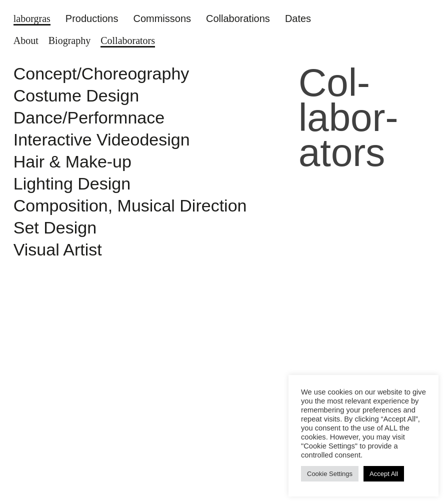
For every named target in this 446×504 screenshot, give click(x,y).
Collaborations (238, 18)
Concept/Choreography (101, 73)
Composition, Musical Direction (130, 205)
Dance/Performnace (89, 117)
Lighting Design (72, 183)
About (26, 40)
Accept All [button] (384, 474)
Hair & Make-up (75, 161)
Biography (69, 40)
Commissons (162, 18)
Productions (92, 18)
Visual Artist (58, 249)
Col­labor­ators (128, 40)
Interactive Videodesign (102, 139)
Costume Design (76, 95)
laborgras (32, 18)
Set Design (55, 227)
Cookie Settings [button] (330, 474)
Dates (298, 18)
